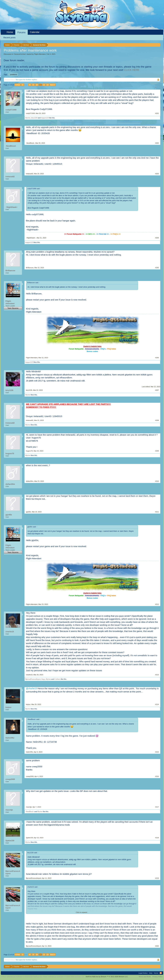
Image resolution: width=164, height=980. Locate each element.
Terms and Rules (145, 977)
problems (13, 74)
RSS (161, 973)
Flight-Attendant (40, 54)
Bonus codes (92, 351)
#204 (157, 238)
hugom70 (10, 453)
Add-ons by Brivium (107, 977)
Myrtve (28, 118)
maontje (9, 810)
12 (44, 85)
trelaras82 (10, 177)
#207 (157, 390)
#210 (157, 481)
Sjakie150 (10, 841)
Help (151, 973)
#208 (157, 420)
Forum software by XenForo (22, 977)
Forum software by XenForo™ (64, 977)
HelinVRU (10, 738)
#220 (157, 946)
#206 (157, 358)
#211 (157, 512)
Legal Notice (143, 973)
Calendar (35, 32)
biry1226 (34, 118)
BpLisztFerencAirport (33, 679)
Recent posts (9, 38)
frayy (43, 679)
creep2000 (10, 779)
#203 (157, 174)
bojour (8, 707)
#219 (157, 878)
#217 (157, 807)
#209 (157, 451)
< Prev (17, 85)
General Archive (20, 54)
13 (47, 85)
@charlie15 (31, 689)
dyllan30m (10, 484)
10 (37, 85)
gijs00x (9, 515)
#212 (157, 604)
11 (40, 85)
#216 (157, 776)
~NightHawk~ (12, 207)
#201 (157, 113)
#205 (157, 268)
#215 (157, 752)
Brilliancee (10, 271)
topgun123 (45, 118)
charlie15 (10, 632)
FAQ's (103, 349)
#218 (157, 838)
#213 (157, 675)
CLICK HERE (132, 70)
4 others (57, 679)
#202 (157, 143)
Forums (22, 32)
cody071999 (11, 110)
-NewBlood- (11, 146)
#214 (157, 704)
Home (10, 32)
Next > (53, 85)
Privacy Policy (157, 977)
